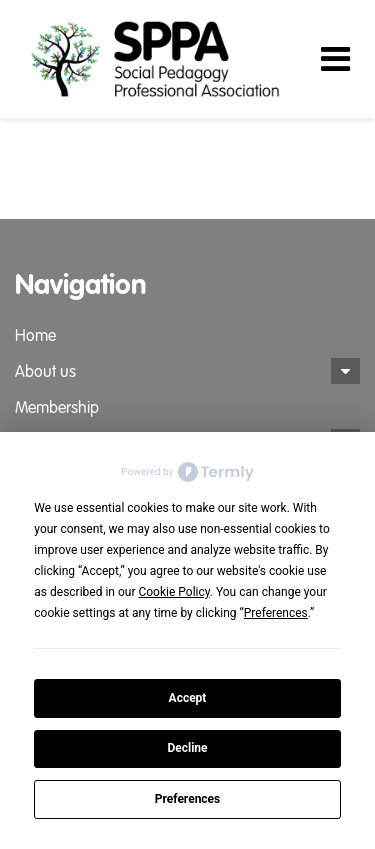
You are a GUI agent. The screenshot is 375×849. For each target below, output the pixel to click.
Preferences (188, 799)
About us (45, 372)
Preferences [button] (276, 613)
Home (35, 336)
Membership (57, 408)
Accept (188, 698)
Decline (187, 748)
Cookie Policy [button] (173, 592)
